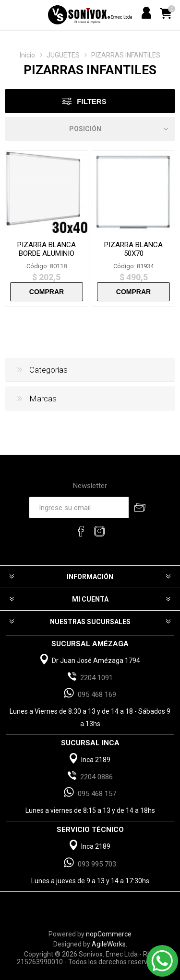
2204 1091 (96, 678)
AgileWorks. (109, 944)
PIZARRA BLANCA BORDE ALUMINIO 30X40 (47, 253)
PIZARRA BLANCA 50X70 (133, 249)
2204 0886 (96, 777)
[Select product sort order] (90, 129)
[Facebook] (81, 531)
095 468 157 (97, 794)
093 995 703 (97, 864)
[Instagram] (99, 531)
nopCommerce (109, 934)
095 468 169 (97, 695)
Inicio (27, 55)
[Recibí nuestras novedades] (79, 507)
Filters (91, 101)
